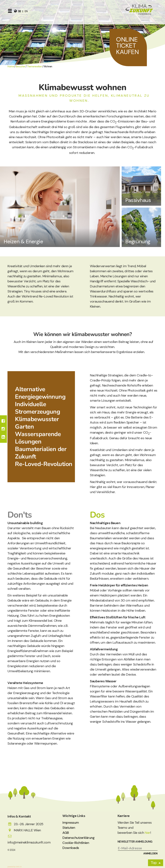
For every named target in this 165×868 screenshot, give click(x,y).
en (26, 11)
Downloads (71, 848)
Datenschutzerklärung (78, 838)
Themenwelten (34, 67)
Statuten (69, 828)
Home (11, 67)
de (20, 11)
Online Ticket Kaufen (127, 46)
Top (154, 863)
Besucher (20, 67)
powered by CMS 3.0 (14, 867)
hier (148, 833)
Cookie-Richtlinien (76, 843)
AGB (66, 833)
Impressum (71, 823)
